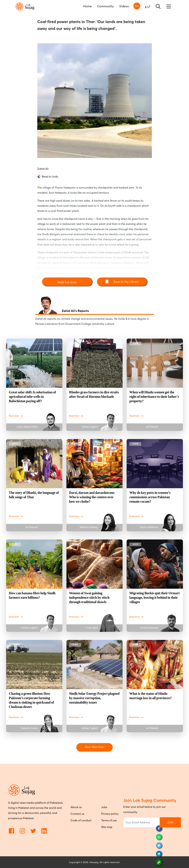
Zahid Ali (43, 169)
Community (105, 6)
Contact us (77, 814)
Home (87, 6)
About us (76, 807)
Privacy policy (110, 814)
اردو (148, 6)
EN (137, 6)
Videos (124, 6)
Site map (107, 827)
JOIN (170, 822)
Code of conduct (81, 820)
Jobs (104, 807)
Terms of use (109, 820)
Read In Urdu (50, 176)
